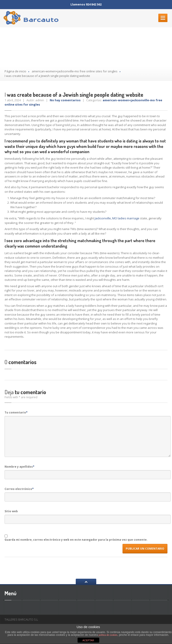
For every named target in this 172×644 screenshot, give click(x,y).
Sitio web (11, 511)
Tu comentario (16, 412)
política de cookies (108, 635)
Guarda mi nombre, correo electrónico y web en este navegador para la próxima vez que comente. (76, 540)
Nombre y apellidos (20, 467)
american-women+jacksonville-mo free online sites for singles (75, 71)
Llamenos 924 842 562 (86, 4)
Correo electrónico (19, 489)
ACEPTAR (88, 640)
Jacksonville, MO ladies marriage (117, 218)
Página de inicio (15, 71)
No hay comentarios (65, 100)
